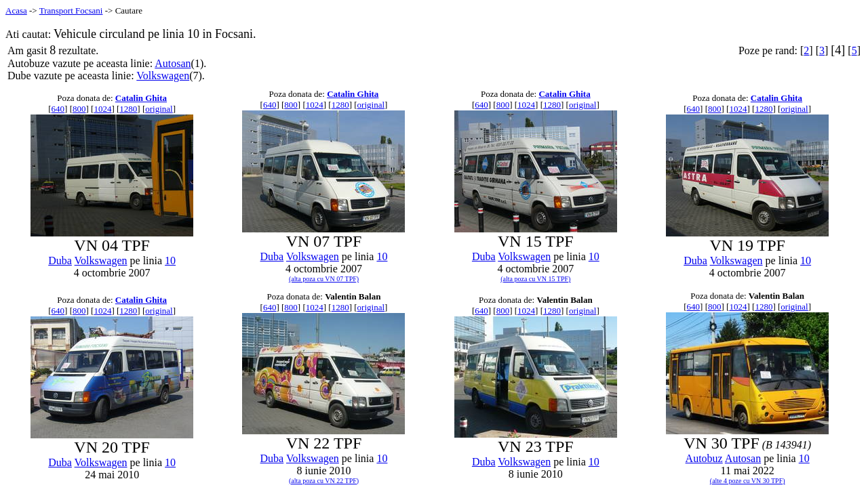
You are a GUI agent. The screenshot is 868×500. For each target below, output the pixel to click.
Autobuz (704, 458)
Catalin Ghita (141, 98)
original (159, 109)
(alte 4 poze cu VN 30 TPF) (748, 481)
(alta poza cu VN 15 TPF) (535, 279)
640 (58, 109)
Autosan (173, 63)
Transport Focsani (71, 11)
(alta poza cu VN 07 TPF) (324, 279)
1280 (128, 109)
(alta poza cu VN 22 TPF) (324, 481)
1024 (102, 109)
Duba (60, 261)
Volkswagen (163, 76)
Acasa (16, 11)
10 (170, 261)
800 (79, 109)
